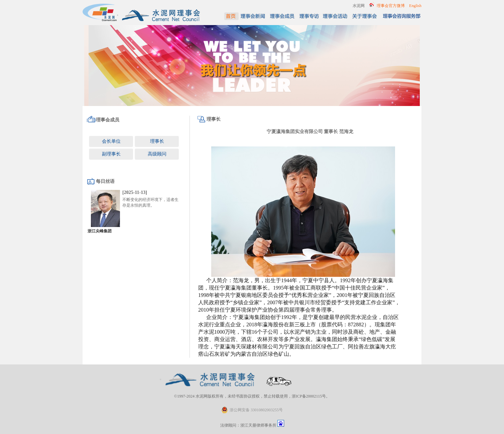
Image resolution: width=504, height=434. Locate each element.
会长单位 (111, 141)
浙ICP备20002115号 (309, 396)
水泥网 (359, 6)
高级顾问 (157, 154)
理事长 (157, 141)
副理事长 (111, 154)
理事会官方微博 (391, 6)
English (415, 6)
